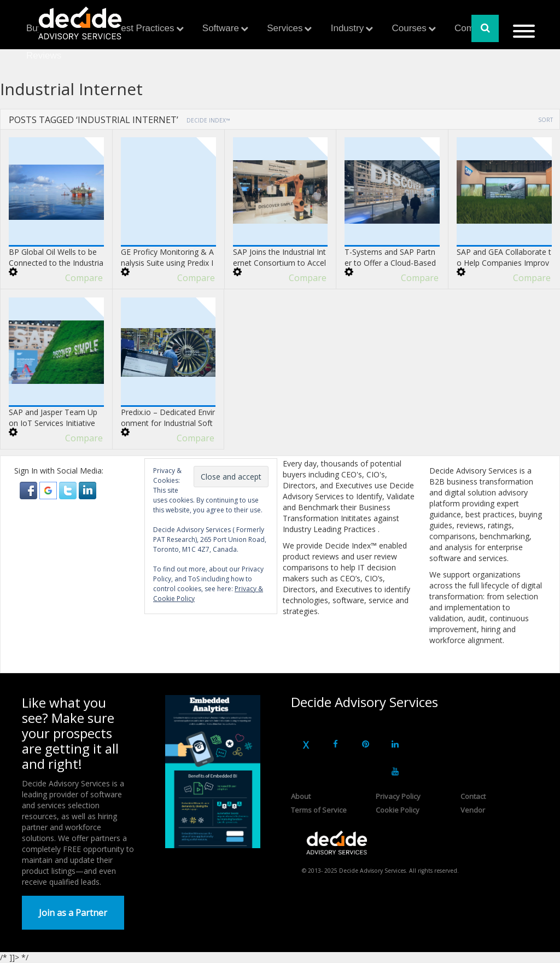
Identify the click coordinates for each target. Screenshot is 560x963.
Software (221, 28)
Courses (409, 28)
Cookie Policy (398, 810)
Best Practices (145, 28)
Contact (473, 796)
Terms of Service (319, 810)
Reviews (44, 56)
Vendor (473, 810)
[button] (30, 490)
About (301, 796)
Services (285, 28)
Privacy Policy (398, 796)
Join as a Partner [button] (73, 913)
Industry (347, 28)
